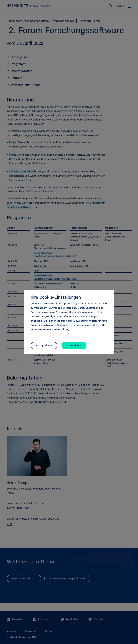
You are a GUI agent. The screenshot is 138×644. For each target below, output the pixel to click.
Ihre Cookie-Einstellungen (56, 297)
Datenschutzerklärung (56, 329)
